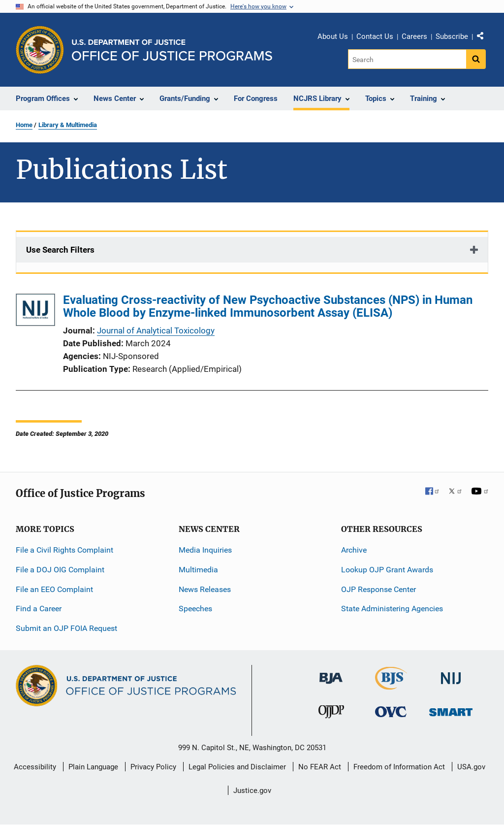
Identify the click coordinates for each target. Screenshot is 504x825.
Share (484, 38)
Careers (414, 36)
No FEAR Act (320, 767)
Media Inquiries (205, 550)
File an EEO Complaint (54, 589)
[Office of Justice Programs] (40, 50)
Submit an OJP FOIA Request (66, 628)
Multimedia (198, 570)
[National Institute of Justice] (451, 674)
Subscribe (452, 36)
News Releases (205, 589)
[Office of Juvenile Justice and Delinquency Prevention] (331, 714)
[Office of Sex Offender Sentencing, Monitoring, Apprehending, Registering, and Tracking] (451, 709)
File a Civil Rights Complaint (64, 550)
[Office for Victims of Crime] (391, 711)
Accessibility (35, 767)
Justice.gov (252, 791)
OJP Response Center (378, 589)
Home (24, 125)
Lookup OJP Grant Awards (387, 570)
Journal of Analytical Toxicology (156, 330)
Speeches (195, 609)
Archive (354, 550)
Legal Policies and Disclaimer (237, 767)
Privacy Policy (153, 767)
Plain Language (93, 767)
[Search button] (476, 59)
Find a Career (39, 609)
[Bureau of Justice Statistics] (391, 685)
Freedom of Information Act (399, 767)
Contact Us (375, 36)
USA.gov (471, 767)
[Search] (408, 59)
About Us (333, 36)
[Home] (172, 50)
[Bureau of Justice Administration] (331, 674)
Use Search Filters (60, 250)
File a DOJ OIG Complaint (60, 570)
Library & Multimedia (68, 125)
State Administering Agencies (392, 609)
